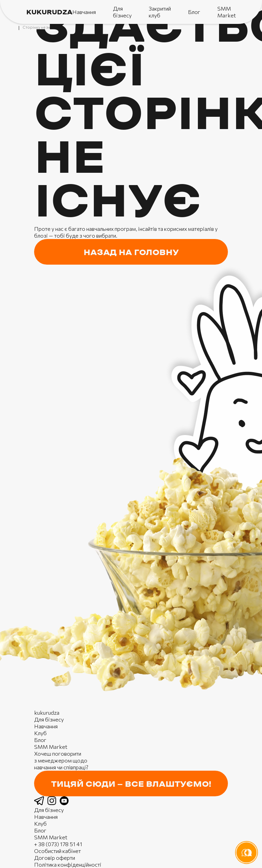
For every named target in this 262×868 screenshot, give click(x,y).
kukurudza (49, 12)
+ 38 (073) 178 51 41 (58, 844)
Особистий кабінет (57, 851)
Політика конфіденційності (68, 864)
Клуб (40, 733)
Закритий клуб (160, 12)
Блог (194, 12)
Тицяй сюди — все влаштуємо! (131, 784)
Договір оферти (55, 858)
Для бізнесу (122, 12)
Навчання (84, 12)
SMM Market (227, 12)
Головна (16, 27)
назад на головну (131, 253)
